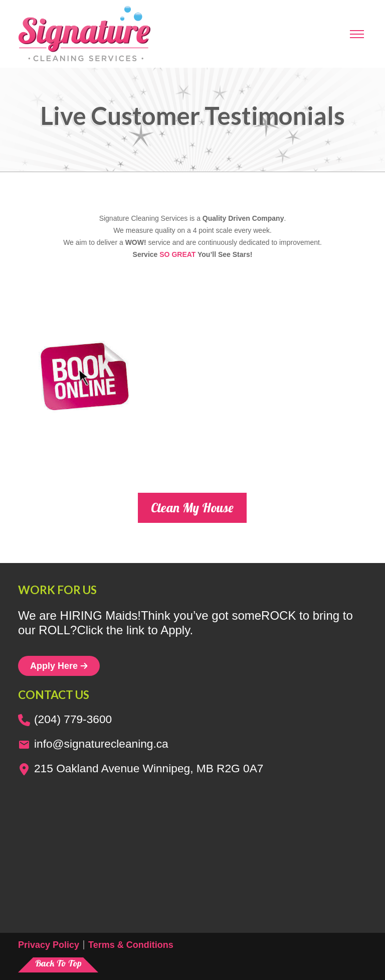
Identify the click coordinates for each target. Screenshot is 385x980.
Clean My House (192, 508)
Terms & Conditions (131, 945)
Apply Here (59, 666)
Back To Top (58, 963)
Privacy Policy (49, 945)
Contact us (54, 695)
